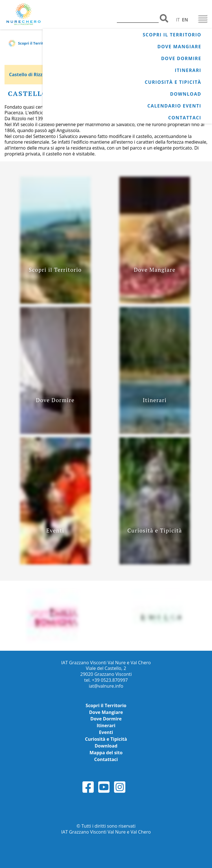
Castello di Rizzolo (29, 74)
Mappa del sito (106, 753)
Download (186, 94)
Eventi (106, 732)
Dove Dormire (181, 58)
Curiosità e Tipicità (173, 82)
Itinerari (188, 70)
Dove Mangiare (179, 47)
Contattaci (185, 118)
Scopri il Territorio (172, 35)
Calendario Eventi (174, 106)
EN (185, 20)
